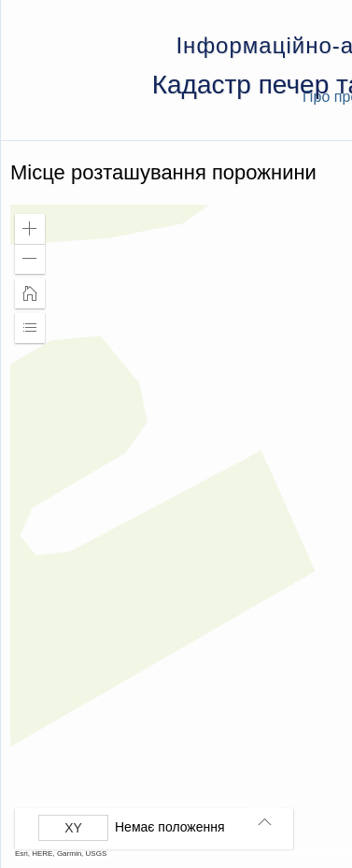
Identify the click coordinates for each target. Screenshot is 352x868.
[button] (30, 229)
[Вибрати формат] (73, 828)
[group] (159, 828)
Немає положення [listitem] (170, 827)
